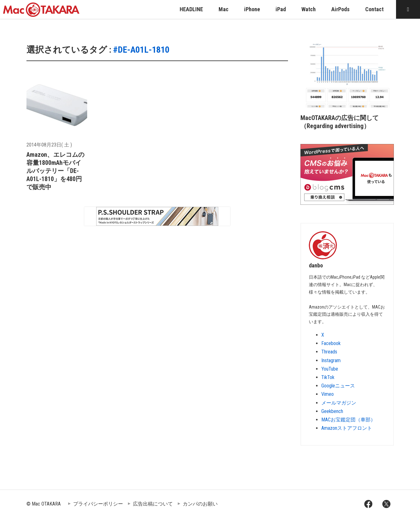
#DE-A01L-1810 (141, 50)
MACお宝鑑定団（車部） (348, 420)
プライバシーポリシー (98, 504)
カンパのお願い (200, 504)
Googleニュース (338, 386)
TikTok (328, 377)
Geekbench (332, 411)
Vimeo (328, 394)
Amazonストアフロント (347, 428)
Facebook (331, 343)
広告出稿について (153, 504)
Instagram (331, 360)
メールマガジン (339, 403)
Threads (329, 352)
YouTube (330, 369)
